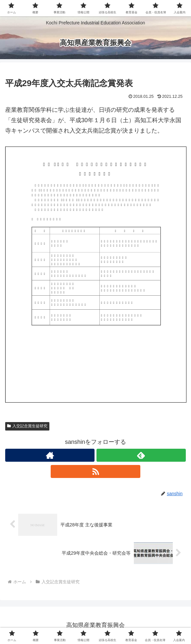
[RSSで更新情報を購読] (95, 471)
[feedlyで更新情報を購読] (141, 455)
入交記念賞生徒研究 (27, 426)
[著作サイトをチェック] (50, 455)
